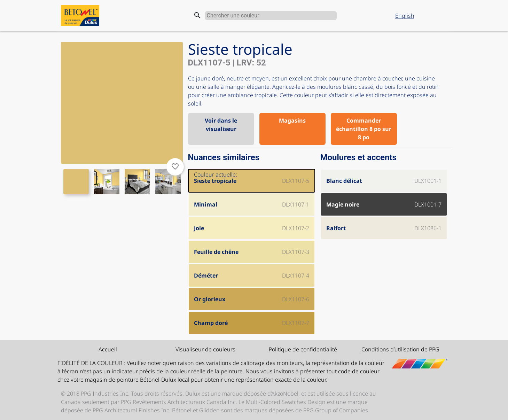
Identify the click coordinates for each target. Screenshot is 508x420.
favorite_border (175, 166)
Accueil (108, 349)
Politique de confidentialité (303, 349)
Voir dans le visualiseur (221, 125)
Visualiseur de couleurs (205, 349)
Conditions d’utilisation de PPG (400, 349)
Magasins (292, 120)
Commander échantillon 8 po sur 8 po (364, 129)
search (197, 15)
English (405, 16)
